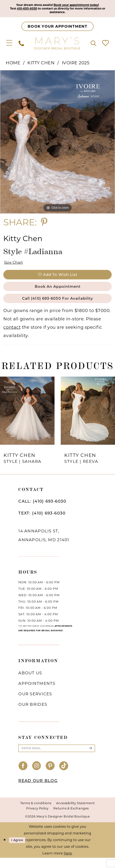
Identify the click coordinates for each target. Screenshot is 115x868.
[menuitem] (9, 45)
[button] (9, 45)
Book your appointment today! (81, 5)
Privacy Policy (37, 818)
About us (30, 682)
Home (13, 65)
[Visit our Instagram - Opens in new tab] (37, 776)
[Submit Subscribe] (90, 758)
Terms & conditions (36, 813)
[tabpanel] (57, 144)
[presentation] (27, 420)
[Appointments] (57, 28)
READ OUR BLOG (38, 791)
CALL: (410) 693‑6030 (42, 510)
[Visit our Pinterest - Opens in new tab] (50, 776)
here (68, 863)
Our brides (33, 713)
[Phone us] (21, 45)
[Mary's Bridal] (57, 45)
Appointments (37, 692)
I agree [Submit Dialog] (20, 850)
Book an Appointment (57, 293)
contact (12, 336)
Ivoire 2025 (76, 65)
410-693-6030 (35, 10)
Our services (35, 703)
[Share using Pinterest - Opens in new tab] (44, 224)
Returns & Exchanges (71, 818)
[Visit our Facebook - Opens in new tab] (23, 776)
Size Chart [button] (15, 265)
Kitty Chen (41, 65)
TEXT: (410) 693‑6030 (42, 522)
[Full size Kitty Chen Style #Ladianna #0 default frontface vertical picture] (57, 144)
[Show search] (93, 45)
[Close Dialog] (5, 850)
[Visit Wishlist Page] (105, 45)
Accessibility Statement (75, 813)
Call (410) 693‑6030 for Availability (58, 306)
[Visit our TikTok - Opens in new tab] (64, 776)
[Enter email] (57, 758)
